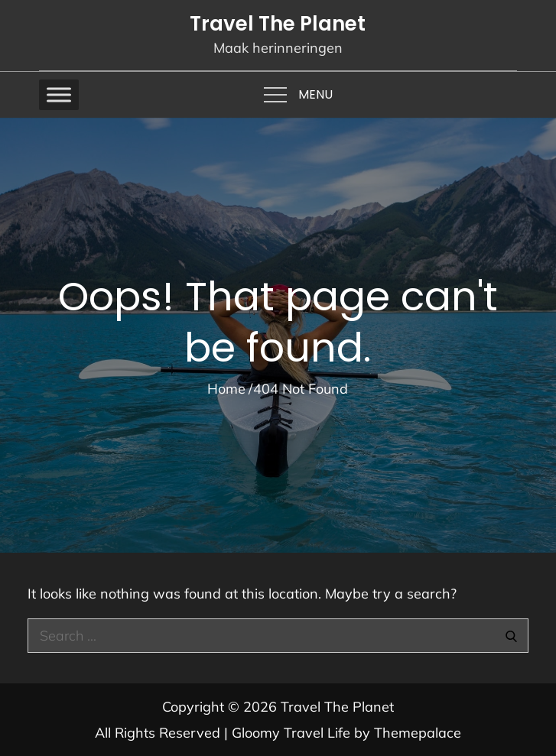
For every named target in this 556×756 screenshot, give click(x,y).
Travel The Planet (278, 24)
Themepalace (418, 733)
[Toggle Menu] (59, 94)
